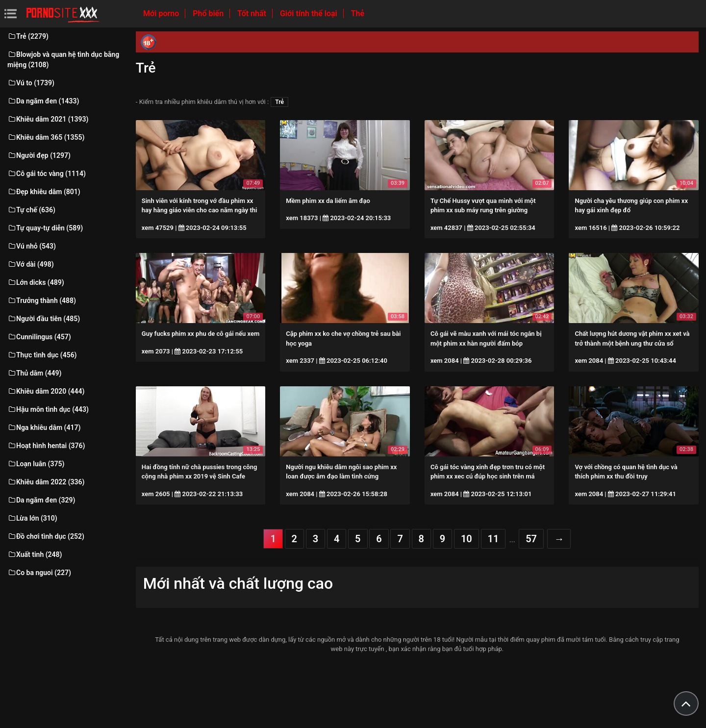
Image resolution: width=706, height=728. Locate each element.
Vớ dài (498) (31, 264)
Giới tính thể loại (310, 13)
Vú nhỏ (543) (32, 246)
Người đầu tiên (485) (44, 319)
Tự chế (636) (31, 210)
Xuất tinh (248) (35, 554)
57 (531, 539)
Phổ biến (209, 13)
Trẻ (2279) (28, 36)
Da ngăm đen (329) (41, 500)
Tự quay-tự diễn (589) (45, 228)
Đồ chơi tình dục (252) (46, 536)
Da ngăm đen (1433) (43, 101)
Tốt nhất (253, 13)
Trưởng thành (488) (42, 301)
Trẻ (279, 102)
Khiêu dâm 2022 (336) (46, 482)
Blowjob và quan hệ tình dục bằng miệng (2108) (63, 60)
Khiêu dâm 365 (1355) (46, 137)
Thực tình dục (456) (42, 355)
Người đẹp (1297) (39, 155)
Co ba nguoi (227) (39, 573)
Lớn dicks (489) (36, 282)
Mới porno (162, 13)
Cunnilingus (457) (39, 337)
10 (466, 539)
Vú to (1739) (31, 83)
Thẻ (358, 13)
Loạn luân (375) (36, 464)
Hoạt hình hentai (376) (46, 446)
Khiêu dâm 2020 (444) (46, 391)
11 (493, 539)
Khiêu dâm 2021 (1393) (48, 119)
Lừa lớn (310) (32, 518)
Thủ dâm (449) (35, 373)
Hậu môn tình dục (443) (48, 409)
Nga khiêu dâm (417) (44, 427)
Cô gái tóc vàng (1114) (47, 174)
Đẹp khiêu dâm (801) (44, 192)
